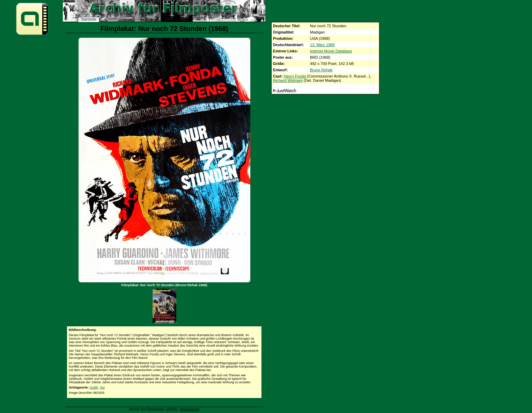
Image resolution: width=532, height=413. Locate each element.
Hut (102, 387)
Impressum (190, 409)
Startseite (89, 19)
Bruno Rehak (321, 70)
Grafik (94, 387)
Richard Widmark (288, 80)
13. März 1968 (322, 45)
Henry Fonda (295, 76)
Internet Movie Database (331, 51)
